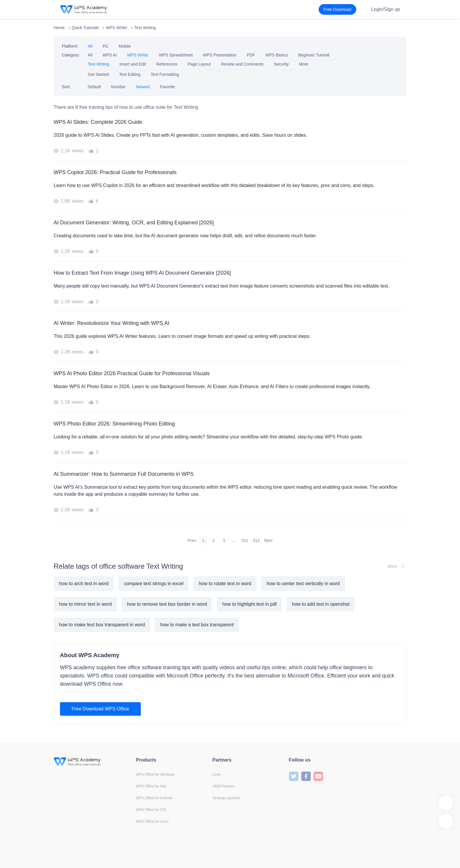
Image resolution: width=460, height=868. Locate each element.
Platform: (70, 46)
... (234, 540)
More (304, 64)
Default (94, 87)
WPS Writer (117, 28)
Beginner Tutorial (314, 55)
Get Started (98, 74)
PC (105, 46)
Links (217, 774)
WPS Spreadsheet (176, 55)
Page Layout (199, 64)
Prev (192, 540)
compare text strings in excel (154, 584)
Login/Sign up (386, 9)
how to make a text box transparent (197, 625)
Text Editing (130, 74)
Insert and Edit (133, 64)
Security (281, 64)
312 (256, 540)
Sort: (66, 87)
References (167, 64)
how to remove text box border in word (167, 604)
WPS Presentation (220, 55)
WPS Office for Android (154, 798)
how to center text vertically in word (303, 584)
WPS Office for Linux (152, 822)
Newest (143, 87)
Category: (71, 55)
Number (118, 87)
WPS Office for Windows (155, 774)
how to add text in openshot (321, 604)
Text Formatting (165, 74)
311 (245, 540)
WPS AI (110, 55)
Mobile (125, 46)
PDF (251, 55)
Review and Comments (242, 64)
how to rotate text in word (225, 584)
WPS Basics (277, 55)
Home (59, 28)
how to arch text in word (84, 584)
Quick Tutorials (85, 28)
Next (268, 540)
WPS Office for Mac (152, 786)
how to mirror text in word (86, 604)
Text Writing (145, 28)
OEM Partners (224, 786)
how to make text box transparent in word (102, 625)
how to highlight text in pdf (249, 604)
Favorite (167, 87)
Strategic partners (226, 798)
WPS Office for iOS (151, 810)
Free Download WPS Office (100, 709)
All (90, 46)
